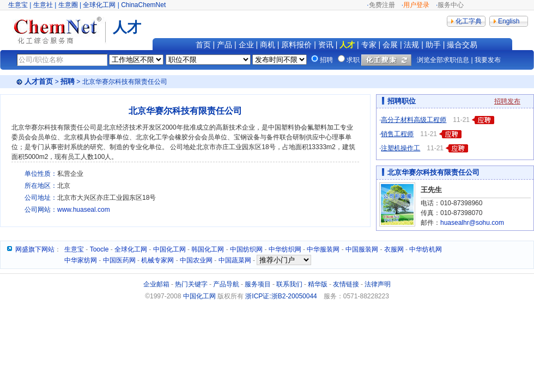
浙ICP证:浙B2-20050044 (281, 296)
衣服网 (394, 249)
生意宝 (18, 5)
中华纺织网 (285, 249)
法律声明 (378, 284)
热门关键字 (191, 284)
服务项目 (258, 284)
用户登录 (416, 5)
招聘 (68, 81)
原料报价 (296, 45)
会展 (390, 45)
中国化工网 (169, 249)
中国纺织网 (246, 249)
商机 (268, 45)
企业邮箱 (156, 284)
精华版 (318, 284)
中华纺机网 (426, 249)
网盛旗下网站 (35, 249)
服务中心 (451, 5)
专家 (369, 45)
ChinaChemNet (143, 5)
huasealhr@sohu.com (472, 223)
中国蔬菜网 (235, 260)
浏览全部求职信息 (443, 60)
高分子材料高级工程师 (414, 120)
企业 (246, 45)
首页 (203, 45)
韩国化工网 (208, 249)
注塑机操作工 (400, 148)
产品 (224, 45)
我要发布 (488, 60)
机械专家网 (157, 260)
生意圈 (68, 5)
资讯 (326, 45)
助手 (433, 45)
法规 (411, 45)
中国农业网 (196, 260)
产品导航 (226, 284)
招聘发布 (507, 101)
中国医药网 (119, 260)
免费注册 (382, 5)
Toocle (99, 249)
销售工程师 (397, 134)
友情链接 (346, 284)
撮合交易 (462, 45)
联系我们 (289, 284)
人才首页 (39, 81)
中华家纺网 (81, 260)
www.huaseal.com (84, 210)
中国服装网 (362, 249)
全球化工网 (99, 5)
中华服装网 (323, 249)
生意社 (43, 5)
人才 (347, 45)
